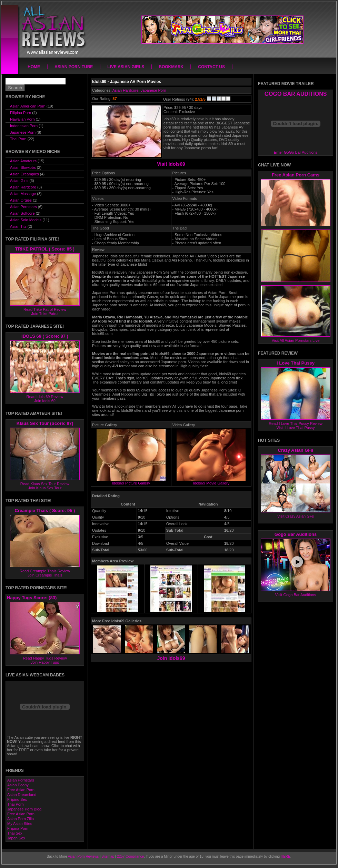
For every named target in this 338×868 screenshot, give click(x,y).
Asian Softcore (22, 213)
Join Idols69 (171, 658)
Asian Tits (18, 226)
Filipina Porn (21, 113)
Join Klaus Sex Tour (45, 488)
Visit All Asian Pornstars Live (296, 340)
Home (34, 67)
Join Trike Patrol (45, 314)
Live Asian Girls (126, 67)
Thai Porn (18, 139)
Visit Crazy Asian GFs (296, 516)
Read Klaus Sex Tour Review (45, 484)
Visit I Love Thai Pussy (296, 428)
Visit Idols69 (171, 164)
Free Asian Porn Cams (296, 175)
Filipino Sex (17, 799)
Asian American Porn (28, 106)
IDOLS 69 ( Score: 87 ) (45, 336)
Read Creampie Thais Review (45, 571)
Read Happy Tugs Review (45, 658)
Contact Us (211, 67)
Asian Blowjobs (23, 167)
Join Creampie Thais (45, 575)
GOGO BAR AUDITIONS (296, 94)
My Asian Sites (20, 824)
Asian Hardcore (126, 90)
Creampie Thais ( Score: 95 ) (45, 510)
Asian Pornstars (23, 207)
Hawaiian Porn (22, 119)
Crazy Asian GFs (296, 450)
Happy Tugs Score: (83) (32, 598)
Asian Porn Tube (74, 67)
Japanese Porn (153, 90)
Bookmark (171, 67)
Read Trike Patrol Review (45, 309)
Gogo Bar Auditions (296, 534)
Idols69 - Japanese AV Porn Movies (127, 82)
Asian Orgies (21, 200)
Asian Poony (18, 785)
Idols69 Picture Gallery (131, 481)
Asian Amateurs (23, 161)
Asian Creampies (24, 174)
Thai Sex (15, 833)
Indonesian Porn (24, 126)
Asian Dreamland (22, 795)
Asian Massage (23, 194)
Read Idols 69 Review (45, 397)
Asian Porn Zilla (21, 819)
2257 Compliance (130, 856)
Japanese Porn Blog (24, 809)
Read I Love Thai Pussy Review (296, 423)
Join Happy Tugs (45, 662)
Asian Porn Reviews (83, 856)
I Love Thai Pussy (296, 363)
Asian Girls (19, 181)
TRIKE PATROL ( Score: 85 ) (45, 249)
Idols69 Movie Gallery (211, 481)
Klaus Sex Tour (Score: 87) (45, 423)
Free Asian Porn (21, 790)
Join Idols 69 (45, 401)
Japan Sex (16, 838)
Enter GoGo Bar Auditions (296, 152)
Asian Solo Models (26, 220)
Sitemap (108, 856)
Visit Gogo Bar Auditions (296, 595)
